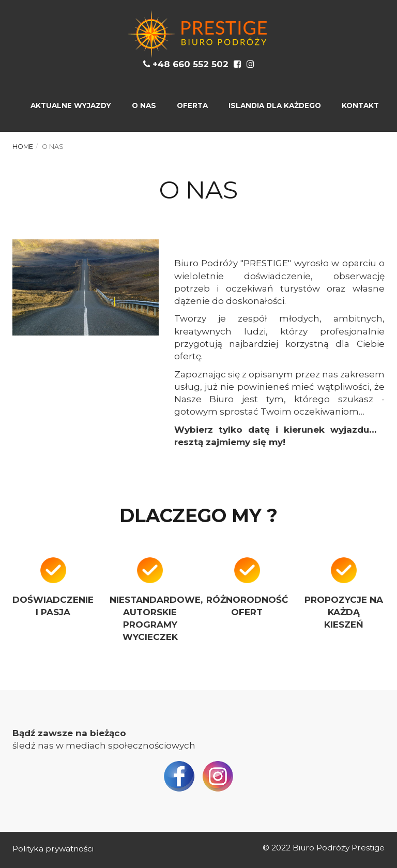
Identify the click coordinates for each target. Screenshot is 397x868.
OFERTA (192, 105)
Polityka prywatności (53, 849)
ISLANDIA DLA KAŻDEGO (275, 105)
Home (23, 147)
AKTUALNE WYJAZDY (71, 105)
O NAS (144, 105)
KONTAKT (360, 105)
